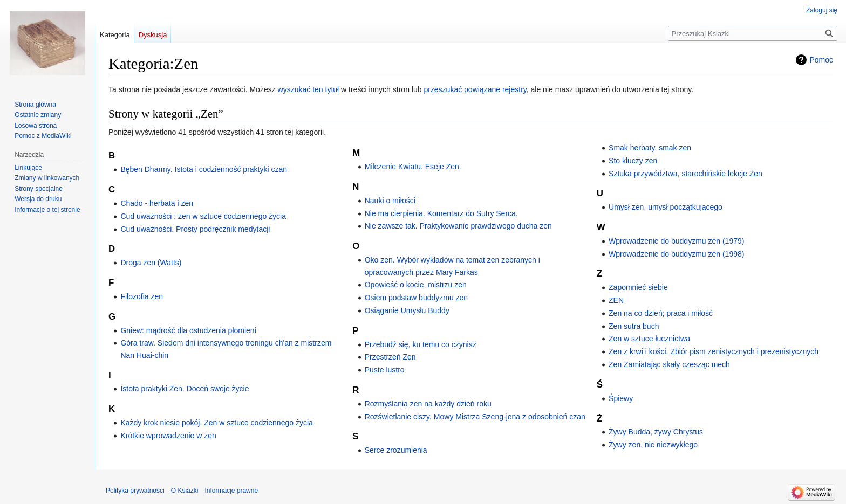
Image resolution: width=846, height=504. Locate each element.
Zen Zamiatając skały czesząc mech (669, 364)
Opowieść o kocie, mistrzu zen (416, 285)
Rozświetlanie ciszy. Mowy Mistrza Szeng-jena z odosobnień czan (475, 417)
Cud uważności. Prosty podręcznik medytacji (195, 229)
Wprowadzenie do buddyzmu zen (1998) (676, 254)
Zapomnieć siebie (638, 287)
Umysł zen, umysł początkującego (666, 207)
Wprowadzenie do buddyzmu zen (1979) (676, 241)
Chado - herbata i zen (157, 203)
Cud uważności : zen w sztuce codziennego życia (203, 216)
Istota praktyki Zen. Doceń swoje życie (185, 389)
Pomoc (821, 60)
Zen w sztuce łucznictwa (649, 339)
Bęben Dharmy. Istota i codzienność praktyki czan (204, 169)
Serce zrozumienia (396, 450)
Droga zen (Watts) (151, 263)
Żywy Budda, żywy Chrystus (656, 432)
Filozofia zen (142, 296)
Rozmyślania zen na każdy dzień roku (428, 404)
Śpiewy (621, 398)
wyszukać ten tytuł (309, 89)
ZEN (616, 300)
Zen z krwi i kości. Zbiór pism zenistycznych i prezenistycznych (714, 351)
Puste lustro (385, 370)
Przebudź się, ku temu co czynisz (421, 344)
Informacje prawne (231, 491)
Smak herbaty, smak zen (650, 148)
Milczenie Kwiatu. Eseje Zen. (413, 167)
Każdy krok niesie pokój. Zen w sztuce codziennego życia (216, 423)
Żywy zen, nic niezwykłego (653, 445)
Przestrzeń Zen (390, 357)
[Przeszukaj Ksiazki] (753, 33)
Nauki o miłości (390, 201)
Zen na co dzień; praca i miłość (661, 313)
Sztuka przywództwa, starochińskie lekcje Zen (685, 174)
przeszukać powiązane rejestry (475, 89)
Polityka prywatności (135, 491)
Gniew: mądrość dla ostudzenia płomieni (188, 330)
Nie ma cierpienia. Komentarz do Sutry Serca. (441, 213)
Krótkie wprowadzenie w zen (168, 436)
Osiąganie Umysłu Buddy (407, 310)
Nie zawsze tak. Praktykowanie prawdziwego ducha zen (458, 226)
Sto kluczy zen (633, 161)
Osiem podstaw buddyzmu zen (416, 298)
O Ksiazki (185, 491)
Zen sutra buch (634, 326)
